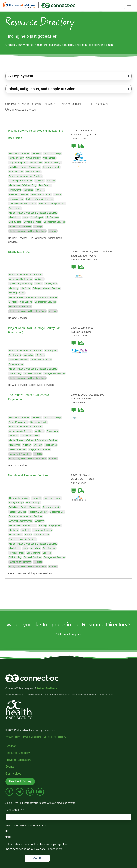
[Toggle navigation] (129, 5)
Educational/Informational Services (25, 176)
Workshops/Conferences (21, 181)
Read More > (15, 138)
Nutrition (27, 445)
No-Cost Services (71, 104)
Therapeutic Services (19, 153)
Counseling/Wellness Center (22, 204)
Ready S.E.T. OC (19, 252)
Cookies (48, 737)
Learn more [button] (55, 849)
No (8, 837)
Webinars (39, 181)
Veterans (53, 231)
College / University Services (40, 199)
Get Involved (13, 774)
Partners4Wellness (47, 688)
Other (22, 293)
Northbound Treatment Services (28, 475)
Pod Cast (51, 181)
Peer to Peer (36, 163)
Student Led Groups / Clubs (52, 204)
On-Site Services (44, 104)
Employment (15, 190)
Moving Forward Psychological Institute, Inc (35, 131)
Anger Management (18, 163)
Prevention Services (18, 194)
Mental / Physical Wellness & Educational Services (33, 213)
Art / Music (35, 548)
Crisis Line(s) (49, 158)
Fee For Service (98, 104)
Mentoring (28, 190)
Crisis (49, 194)
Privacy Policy (12, 737)
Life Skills (40, 190)
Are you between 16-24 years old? (26, 826)
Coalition (11, 746)
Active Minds (15, 208)
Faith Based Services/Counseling (25, 167)
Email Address (14, 810)
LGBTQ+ (38, 226)
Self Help (13, 302)
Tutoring (38, 284)
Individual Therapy (53, 153)
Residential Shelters (38, 512)
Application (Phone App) (20, 284)
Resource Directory (18, 753)
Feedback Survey (20, 781)
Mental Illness (37, 194)
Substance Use (16, 172)
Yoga (25, 217)
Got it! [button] (37, 858)
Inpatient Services (17, 512)
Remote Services (17, 104)
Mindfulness (15, 217)
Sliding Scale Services (21, 110)
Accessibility (60, 737)
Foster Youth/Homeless (20, 226)
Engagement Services (54, 222)
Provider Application (18, 760)
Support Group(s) (53, 163)
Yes (9, 831)
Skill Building (15, 222)
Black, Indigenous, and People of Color (27, 231)
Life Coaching (52, 217)
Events (10, 767)
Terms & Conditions (31, 737)
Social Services (33, 172)
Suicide (58, 194)
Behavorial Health (51, 167)
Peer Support (45, 185)
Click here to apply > (68, 634)
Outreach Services (33, 222)
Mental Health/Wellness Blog (23, 185)
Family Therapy (16, 158)
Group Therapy (33, 158)
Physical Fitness (17, 553)
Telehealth (36, 153)
